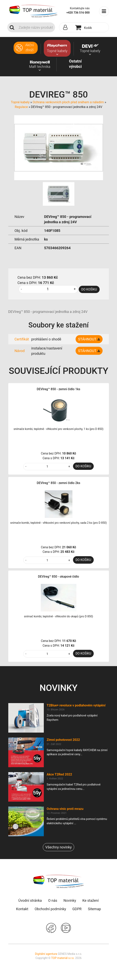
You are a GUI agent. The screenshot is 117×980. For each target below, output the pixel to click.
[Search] (36, 27)
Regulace (22, 107)
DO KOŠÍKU (89, 289)
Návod (20, 351)
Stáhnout (87, 339)
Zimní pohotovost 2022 (63, 740)
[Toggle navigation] (104, 11)
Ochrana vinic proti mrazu (65, 809)
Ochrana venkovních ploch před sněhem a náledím (68, 102)
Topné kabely (20, 102)
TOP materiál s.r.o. (63, 958)
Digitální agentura (46, 954)
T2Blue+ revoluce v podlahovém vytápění (76, 705)
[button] (66, 28)
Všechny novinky (58, 847)
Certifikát (22, 339)
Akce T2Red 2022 (59, 774)
